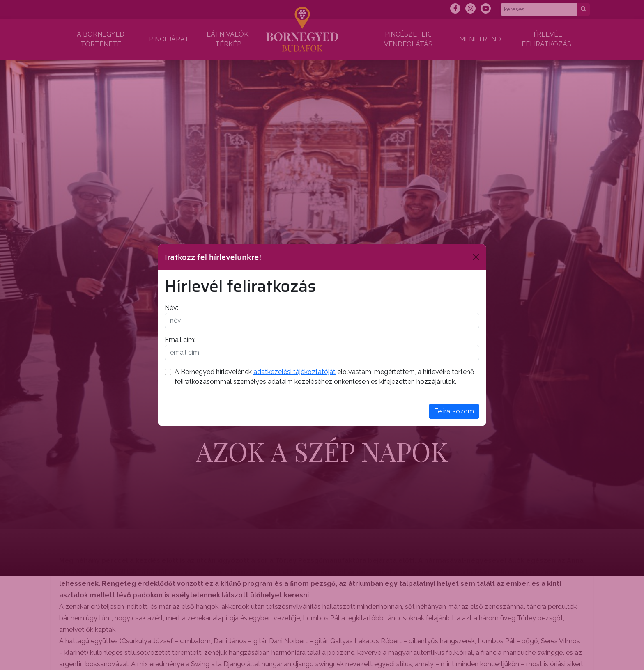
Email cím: (180, 340)
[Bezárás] (476, 257)
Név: (171, 308)
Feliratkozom (454, 411)
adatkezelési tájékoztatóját (294, 372)
